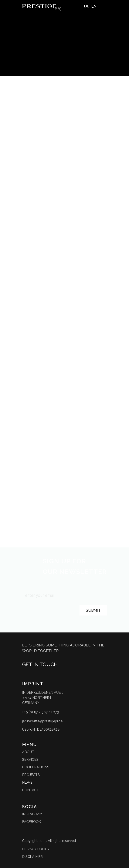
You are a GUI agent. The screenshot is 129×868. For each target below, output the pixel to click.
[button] (103, 7)
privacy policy (36, 849)
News (27, 782)
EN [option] (94, 6)
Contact (30, 790)
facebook (32, 822)
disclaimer (32, 857)
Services (30, 760)
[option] (94, 6)
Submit (93, 610)
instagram (32, 814)
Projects (31, 775)
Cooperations (36, 767)
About (28, 752)
